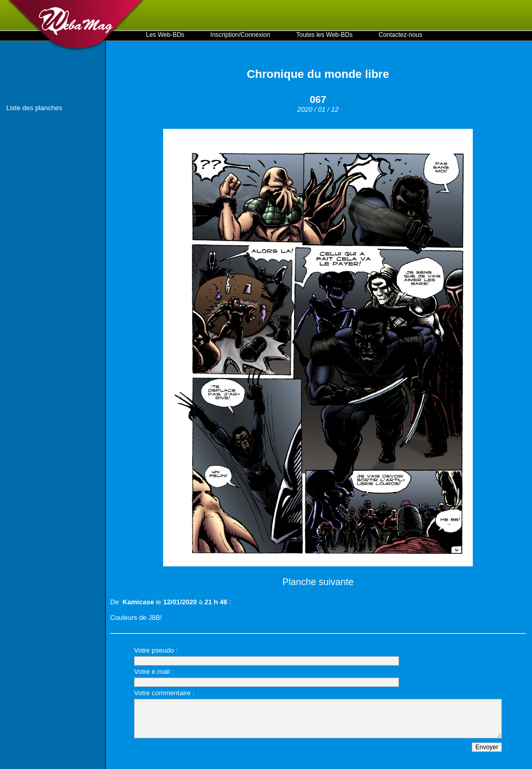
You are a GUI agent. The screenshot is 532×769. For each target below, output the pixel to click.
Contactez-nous (401, 35)
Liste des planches (34, 108)
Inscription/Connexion (240, 35)
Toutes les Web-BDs (324, 35)
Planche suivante (318, 582)
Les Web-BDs (165, 35)
